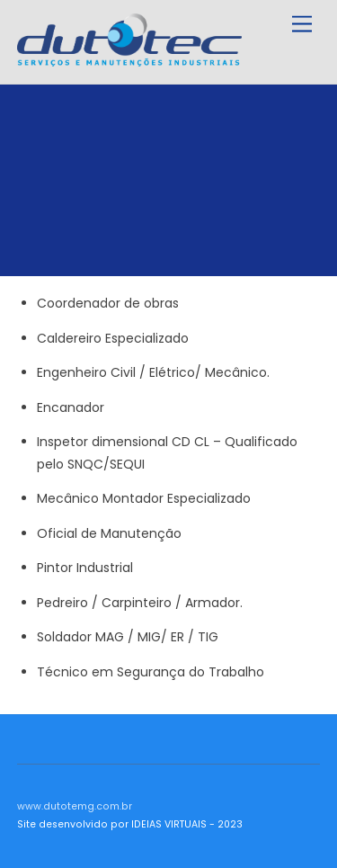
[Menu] (302, 25)
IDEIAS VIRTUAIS (169, 824)
